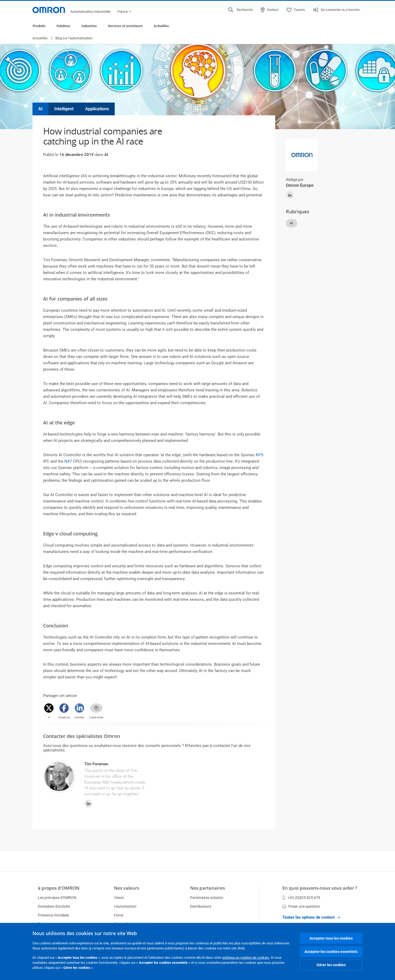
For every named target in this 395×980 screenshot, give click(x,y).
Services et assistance (125, 26)
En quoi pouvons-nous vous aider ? (320, 888)
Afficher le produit (298, 469)
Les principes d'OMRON (57, 898)
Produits (39, 26)
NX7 (68, 462)
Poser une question (301, 906)
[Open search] (241, 10)
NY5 (260, 455)
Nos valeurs (127, 888)
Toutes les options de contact (311, 917)
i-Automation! (125, 906)
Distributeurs (201, 906)
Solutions (63, 26)
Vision (119, 898)
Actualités (161, 26)
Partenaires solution (207, 898)
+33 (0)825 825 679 (301, 898)
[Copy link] (96, 708)
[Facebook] (64, 708)
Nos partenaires (207, 888)
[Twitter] (49, 708)
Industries (89, 26)
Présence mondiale (53, 915)
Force (119, 915)
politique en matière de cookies (246, 958)
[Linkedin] (79, 708)
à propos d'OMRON (59, 888)
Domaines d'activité (54, 906)
